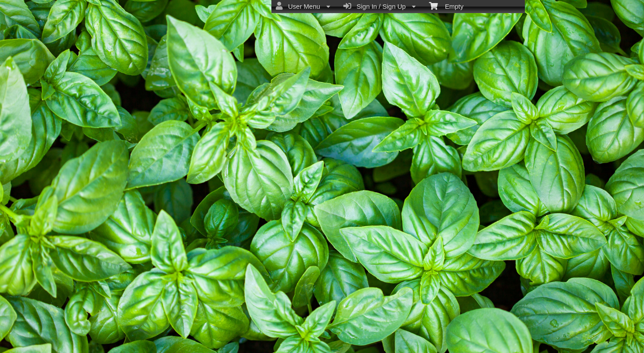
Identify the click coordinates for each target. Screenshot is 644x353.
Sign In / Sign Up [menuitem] (380, 6)
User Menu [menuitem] (303, 6)
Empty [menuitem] (446, 6)
